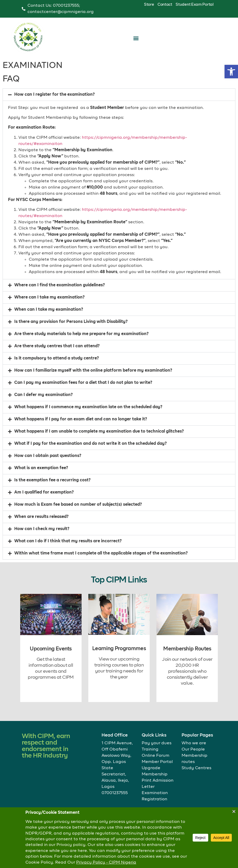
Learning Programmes (119, 649)
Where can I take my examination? (49, 307)
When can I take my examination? (49, 319)
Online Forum (156, 756)
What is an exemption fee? (41, 477)
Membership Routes (187, 649)
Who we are (194, 743)
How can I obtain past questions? (48, 465)
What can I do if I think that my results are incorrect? (68, 550)
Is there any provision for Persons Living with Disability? (71, 331)
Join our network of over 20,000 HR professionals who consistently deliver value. (187, 671)
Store (149, 5)
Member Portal (157, 762)
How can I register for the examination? (55, 104)
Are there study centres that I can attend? (57, 355)
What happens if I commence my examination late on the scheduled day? (88, 416)
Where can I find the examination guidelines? (60, 294)
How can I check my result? (42, 538)
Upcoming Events (51, 649)
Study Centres (196, 768)
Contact (165, 5)
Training (150, 749)
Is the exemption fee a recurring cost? (52, 489)
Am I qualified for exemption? (44, 502)
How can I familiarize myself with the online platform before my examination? (93, 380)
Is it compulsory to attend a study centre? (57, 367)
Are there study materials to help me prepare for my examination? (81, 343)
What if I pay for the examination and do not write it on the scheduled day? (91, 453)
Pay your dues (157, 743)
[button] (231, 72)
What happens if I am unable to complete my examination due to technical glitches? (99, 441)
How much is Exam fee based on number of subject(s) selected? (78, 514)
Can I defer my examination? (44, 404)
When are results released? (41, 526)
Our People (193, 749)
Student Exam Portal (194, 5)
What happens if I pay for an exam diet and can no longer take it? (81, 428)
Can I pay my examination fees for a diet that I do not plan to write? (83, 392)
